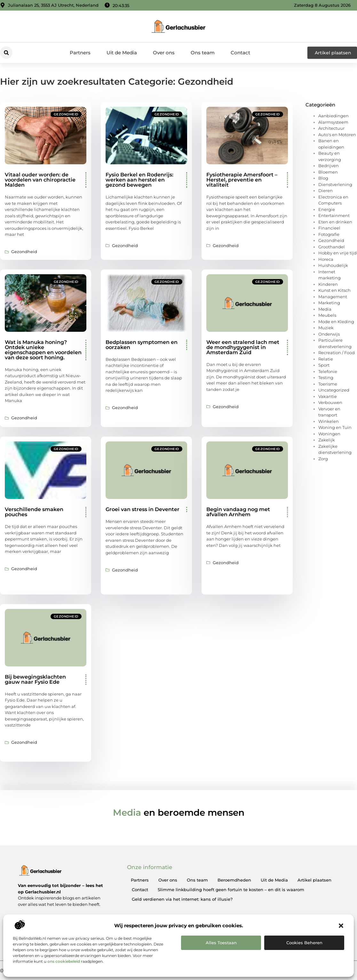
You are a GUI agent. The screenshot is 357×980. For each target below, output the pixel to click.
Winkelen (329, 421)
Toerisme (328, 384)
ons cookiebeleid (64, 961)
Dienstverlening (335, 184)
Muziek (326, 328)
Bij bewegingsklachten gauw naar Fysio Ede (35, 679)
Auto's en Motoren (337, 135)
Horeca (326, 259)
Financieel (329, 228)
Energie (327, 209)
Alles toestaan (221, 943)
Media (325, 309)
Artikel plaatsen (314, 880)
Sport (324, 365)
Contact (240, 53)
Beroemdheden (234, 880)
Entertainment (334, 215)
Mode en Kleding (336, 322)
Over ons (164, 53)
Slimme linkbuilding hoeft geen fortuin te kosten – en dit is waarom (231, 890)
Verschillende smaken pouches (34, 512)
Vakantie (328, 396)
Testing (326, 377)
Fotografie (329, 234)
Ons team (203, 53)
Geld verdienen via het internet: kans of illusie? (182, 899)
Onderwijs (329, 334)
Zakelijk (327, 440)
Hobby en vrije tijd (337, 253)
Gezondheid (66, 114)
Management (333, 297)
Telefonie (328, 371)
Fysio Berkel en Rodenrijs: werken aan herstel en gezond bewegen (139, 180)
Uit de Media (122, 53)
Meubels (327, 315)
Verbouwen (330, 402)
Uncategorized (334, 390)
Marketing (329, 303)
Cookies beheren (304, 943)
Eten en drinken (335, 222)
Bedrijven (329, 166)
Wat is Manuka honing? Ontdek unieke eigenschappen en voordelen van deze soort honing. (43, 350)
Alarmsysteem (333, 122)
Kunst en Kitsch (334, 290)
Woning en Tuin (335, 427)
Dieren (325, 191)
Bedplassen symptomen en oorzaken (142, 345)
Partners (80, 53)
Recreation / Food (337, 353)
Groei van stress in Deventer (143, 509)
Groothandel (332, 247)
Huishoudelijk (333, 265)
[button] (341, 926)
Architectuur (331, 128)
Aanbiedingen (333, 116)
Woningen (329, 434)
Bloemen (328, 172)
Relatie (326, 359)
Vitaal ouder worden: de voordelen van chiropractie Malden (40, 180)
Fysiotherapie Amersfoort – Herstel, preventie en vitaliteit (242, 180)
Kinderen (328, 284)
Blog (323, 178)
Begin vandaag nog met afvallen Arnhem (238, 512)
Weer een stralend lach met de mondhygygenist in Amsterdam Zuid (243, 347)
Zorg (323, 459)
